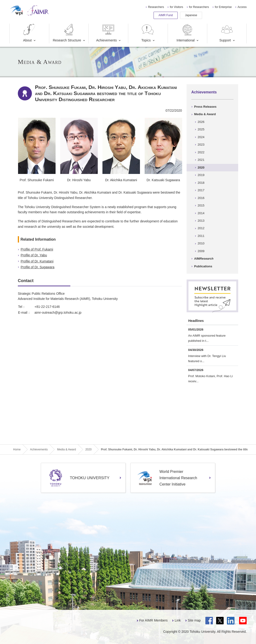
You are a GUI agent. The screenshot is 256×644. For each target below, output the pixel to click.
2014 (201, 213)
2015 (201, 205)
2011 (201, 236)
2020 (201, 167)
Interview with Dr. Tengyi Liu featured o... (207, 359)
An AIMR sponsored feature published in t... (207, 338)
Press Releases (205, 107)
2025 (201, 129)
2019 (201, 175)
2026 (201, 122)
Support (227, 33)
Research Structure (67, 33)
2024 (201, 137)
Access (242, 7)
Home (17, 449)
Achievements (106, 33)
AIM (204, 259)
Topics (148, 33)
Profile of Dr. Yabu (34, 255)
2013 (201, 221)
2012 (201, 228)
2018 (201, 183)
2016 (201, 198)
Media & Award (205, 114)
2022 (201, 152)
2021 (201, 160)
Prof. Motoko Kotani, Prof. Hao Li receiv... (211, 379)
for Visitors (176, 7)
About (29, 33)
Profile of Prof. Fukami (37, 249)
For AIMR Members (153, 620)
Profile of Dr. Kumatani (37, 261)
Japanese (191, 15)
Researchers (156, 7)
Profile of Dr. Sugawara (38, 267)
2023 (201, 145)
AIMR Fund (166, 15)
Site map (194, 620)
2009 (201, 251)
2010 (201, 243)
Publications (203, 266)
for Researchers (199, 7)
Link (178, 620)
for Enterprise (223, 7)
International (186, 33)
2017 (201, 190)
